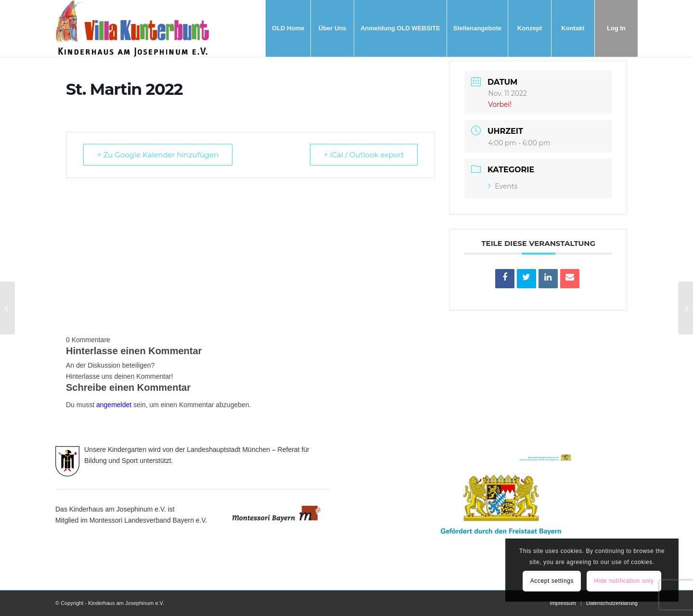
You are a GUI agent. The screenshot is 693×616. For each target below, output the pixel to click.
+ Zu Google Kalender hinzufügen (158, 155)
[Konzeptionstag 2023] (7, 308)
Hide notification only (624, 581)
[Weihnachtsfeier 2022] (686, 308)
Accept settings (552, 581)
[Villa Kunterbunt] (132, 28)
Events (503, 186)
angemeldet (114, 405)
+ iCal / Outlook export (364, 155)
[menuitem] (288, 28)
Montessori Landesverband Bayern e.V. (148, 520)
